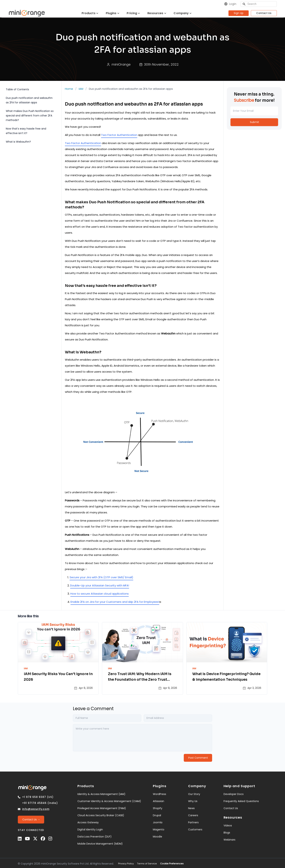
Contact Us (264, 13)
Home (69, 89)
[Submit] (254, 122)
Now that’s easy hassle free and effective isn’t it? (26, 131)
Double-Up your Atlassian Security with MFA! (100, 585)
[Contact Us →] (31, 818)
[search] (244, 4)
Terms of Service (147, 862)
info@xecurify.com (36, 808)
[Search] (261, 4)
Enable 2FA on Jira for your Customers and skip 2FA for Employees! (115, 602)
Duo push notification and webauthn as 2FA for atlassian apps (29, 100)
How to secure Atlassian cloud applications (100, 594)
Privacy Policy (126, 862)
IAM (81, 89)
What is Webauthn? (18, 142)
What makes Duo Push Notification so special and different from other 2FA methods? (30, 116)
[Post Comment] (198, 757)
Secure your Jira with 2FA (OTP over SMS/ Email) (101, 577)
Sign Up (239, 13)
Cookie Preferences (172, 862)
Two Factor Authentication (119, 135)
